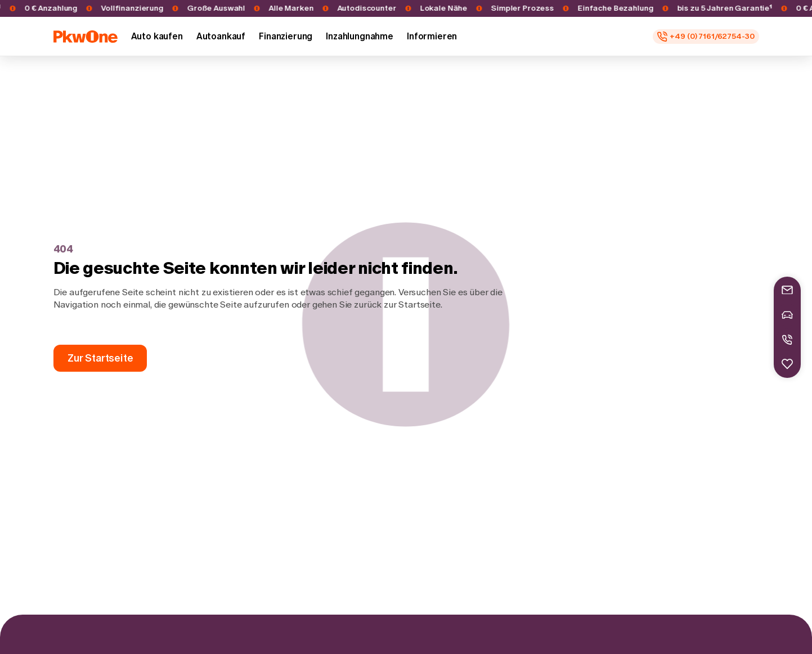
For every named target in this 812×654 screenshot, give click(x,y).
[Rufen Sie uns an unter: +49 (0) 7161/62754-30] (706, 37)
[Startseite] (86, 37)
